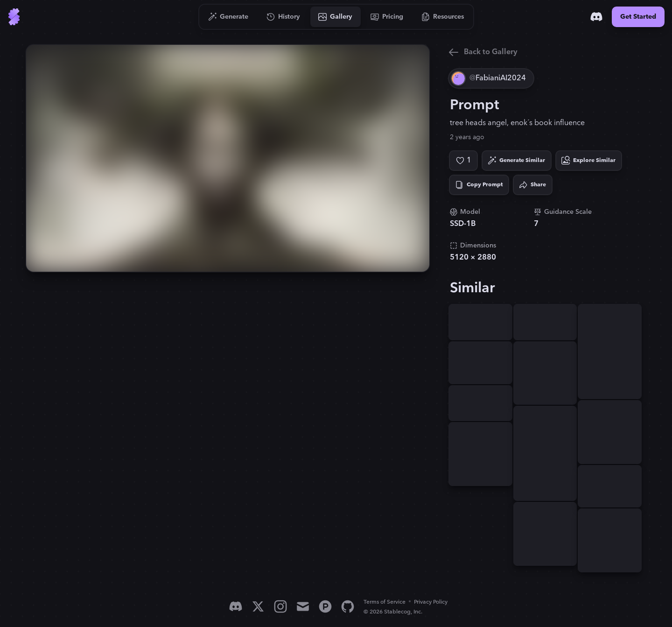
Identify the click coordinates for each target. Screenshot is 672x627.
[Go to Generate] (228, 17)
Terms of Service (385, 602)
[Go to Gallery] (336, 17)
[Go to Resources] (443, 17)
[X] (258, 606)
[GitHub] (348, 606)
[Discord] (596, 17)
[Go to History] (283, 17)
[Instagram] (280, 606)
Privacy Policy (431, 602)
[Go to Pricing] (387, 17)
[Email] (303, 606)
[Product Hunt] (325, 606)
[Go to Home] (14, 17)
